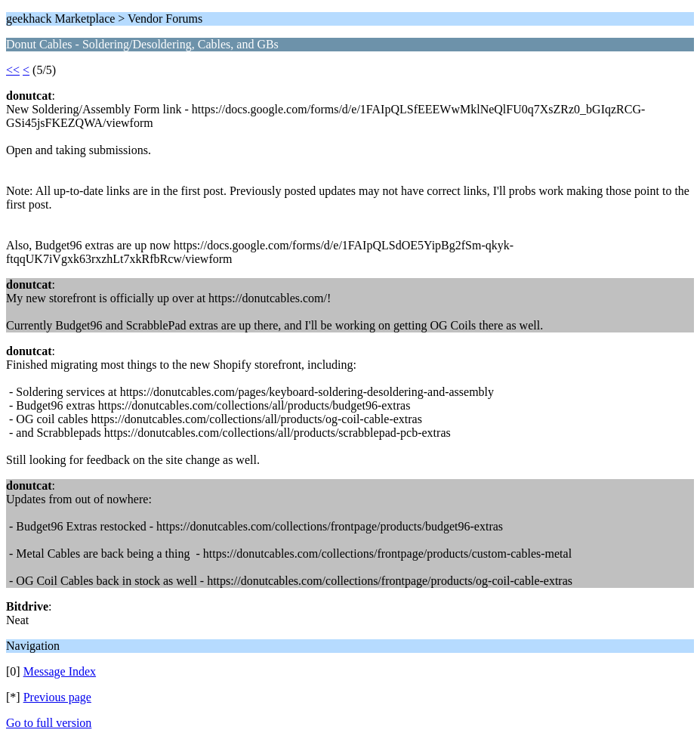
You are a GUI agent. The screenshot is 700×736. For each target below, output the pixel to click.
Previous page (57, 697)
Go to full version (49, 723)
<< (13, 70)
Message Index (60, 671)
